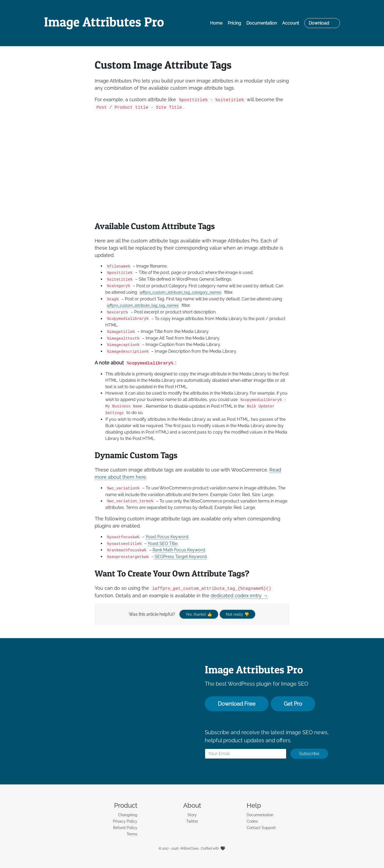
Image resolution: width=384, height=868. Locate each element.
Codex (252, 821)
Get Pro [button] (293, 704)
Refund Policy (125, 828)
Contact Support (261, 828)
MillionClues (190, 849)
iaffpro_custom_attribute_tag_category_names (181, 292)
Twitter (192, 821)
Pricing (234, 23)
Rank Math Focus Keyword (179, 550)
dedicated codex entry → (239, 596)
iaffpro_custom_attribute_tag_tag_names (143, 305)
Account (291, 23)
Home (216, 23)
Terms (132, 834)
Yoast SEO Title (162, 543)
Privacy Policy (125, 821)
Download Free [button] (237, 704)
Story (192, 815)
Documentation (262, 23)
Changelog (128, 815)
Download (319, 23)
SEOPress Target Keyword (180, 557)
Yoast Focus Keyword (167, 537)
